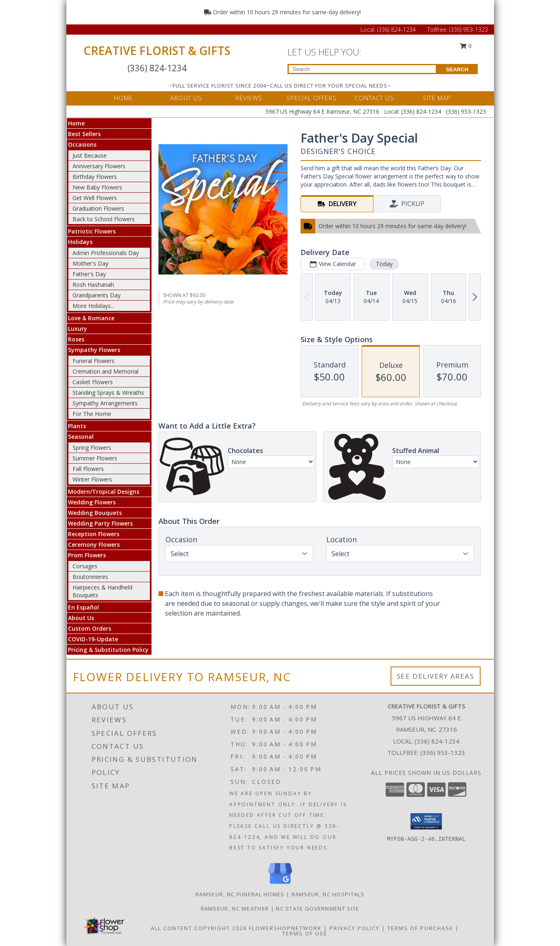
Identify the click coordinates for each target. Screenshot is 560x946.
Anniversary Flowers (99, 166)
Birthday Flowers (95, 177)
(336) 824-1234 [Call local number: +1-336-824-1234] (437, 741)
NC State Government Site (317, 909)
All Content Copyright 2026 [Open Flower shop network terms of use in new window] (199, 928)
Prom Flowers (87, 555)
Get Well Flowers (95, 198)
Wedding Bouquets (95, 513)
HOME (123, 98)
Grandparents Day (97, 295)
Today (384, 264)
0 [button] (466, 46)
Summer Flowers (95, 458)
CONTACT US (374, 98)
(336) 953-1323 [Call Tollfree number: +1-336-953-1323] (469, 30)
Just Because (90, 155)
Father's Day (89, 274)
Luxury (78, 329)
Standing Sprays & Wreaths (108, 393)
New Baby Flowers (97, 187)
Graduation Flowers (98, 208)
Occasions (82, 144)
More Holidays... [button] (93, 306)
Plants (77, 426)
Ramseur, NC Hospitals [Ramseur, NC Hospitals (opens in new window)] (328, 894)
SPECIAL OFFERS (312, 98)
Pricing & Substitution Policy (108, 650)
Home (76, 123)
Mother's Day (90, 263)
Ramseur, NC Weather (235, 909)
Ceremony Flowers (94, 544)
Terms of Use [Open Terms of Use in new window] (305, 933)
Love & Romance (91, 318)
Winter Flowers (92, 479)
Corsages (85, 566)
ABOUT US (186, 98)
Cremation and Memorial (105, 371)
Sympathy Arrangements (105, 403)
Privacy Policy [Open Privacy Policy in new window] (355, 928)
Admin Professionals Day (106, 253)
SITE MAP (437, 98)
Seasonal (81, 437)
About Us (81, 618)
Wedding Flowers (92, 502)
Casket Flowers (93, 382)
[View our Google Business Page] (280, 884)
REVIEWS (249, 98)
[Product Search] (362, 69)
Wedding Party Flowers (100, 523)
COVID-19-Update (93, 639)
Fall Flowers (88, 469)
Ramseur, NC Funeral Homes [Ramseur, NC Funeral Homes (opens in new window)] (240, 894)
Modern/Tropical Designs (104, 492)
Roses (76, 339)
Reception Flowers (94, 534)
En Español (83, 607)
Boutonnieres (90, 577)
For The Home (92, 414)
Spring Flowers (92, 448)
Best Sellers (84, 134)
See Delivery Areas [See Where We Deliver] (436, 676)
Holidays (80, 242)
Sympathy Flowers (94, 350)
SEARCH (457, 69)
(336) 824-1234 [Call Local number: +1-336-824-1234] (397, 30)
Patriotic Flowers (92, 231)
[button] (426, 821)
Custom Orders (90, 628)
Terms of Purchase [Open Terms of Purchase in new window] (420, 928)
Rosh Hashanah (93, 285)
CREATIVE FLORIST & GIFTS (157, 51)
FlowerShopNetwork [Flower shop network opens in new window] (285, 928)
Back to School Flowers (104, 219)
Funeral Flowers (93, 361)
